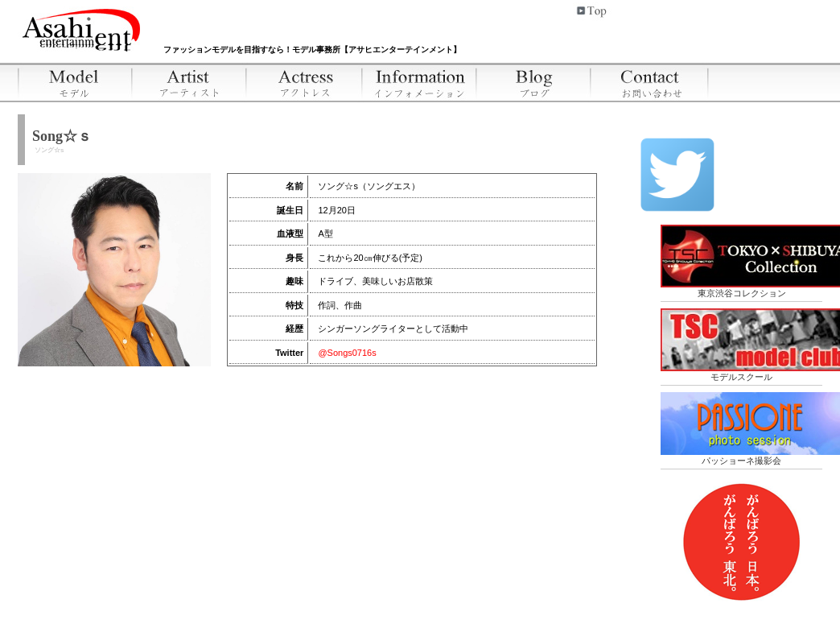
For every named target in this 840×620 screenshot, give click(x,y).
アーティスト (190, 82)
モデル (75, 82)
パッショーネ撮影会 (741, 429)
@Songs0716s (347, 353)
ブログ (535, 82)
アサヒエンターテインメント (82, 27)
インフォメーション (420, 82)
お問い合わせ (651, 82)
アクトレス (306, 82)
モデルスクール (741, 345)
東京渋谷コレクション (741, 261)
